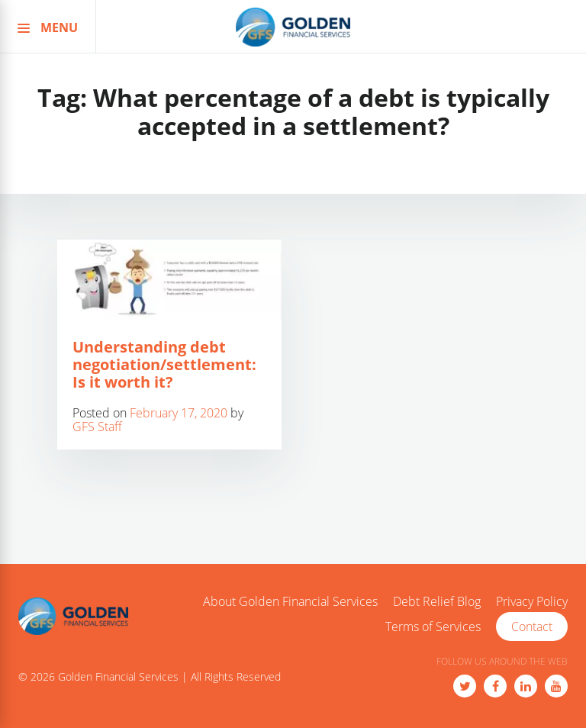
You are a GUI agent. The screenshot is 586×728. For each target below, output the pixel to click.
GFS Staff (97, 427)
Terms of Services (433, 627)
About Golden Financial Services (290, 602)
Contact (532, 627)
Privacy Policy (532, 602)
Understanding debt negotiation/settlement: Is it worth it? (164, 364)
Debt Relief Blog (437, 602)
